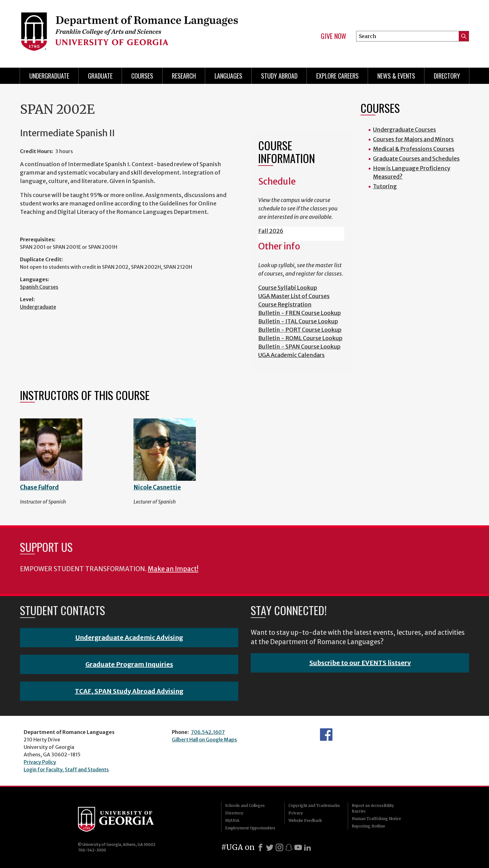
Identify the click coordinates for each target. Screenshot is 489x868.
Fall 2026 (271, 231)
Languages (228, 76)
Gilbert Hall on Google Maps (204, 740)
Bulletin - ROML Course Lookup (300, 338)
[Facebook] (260, 847)
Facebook (326, 735)
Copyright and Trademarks (314, 805)
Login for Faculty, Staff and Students (66, 769)
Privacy (296, 813)
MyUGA (232, 820)
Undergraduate (49, 76)
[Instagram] (279, 847)
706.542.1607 (208, 732)
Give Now (334, 36)
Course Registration (285, 304)
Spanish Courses (39, 287)
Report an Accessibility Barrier (373, 808)
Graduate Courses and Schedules (416, 159)
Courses (142, 76)
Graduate (100, 76)
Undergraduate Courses (404, 130)
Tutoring (385, 186)
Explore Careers (337, 76)
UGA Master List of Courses (294, 296)
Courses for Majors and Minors (413, 139)
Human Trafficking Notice (376, 819)
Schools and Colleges (245, 805)
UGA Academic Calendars (291, 355)
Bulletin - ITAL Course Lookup (298, 321)
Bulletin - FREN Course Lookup (300, 313)
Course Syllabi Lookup (288, 288)
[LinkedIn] (307, 847)
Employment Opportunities (250, 828)
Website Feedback (305, 820)
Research (184, 76)
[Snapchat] (289, 847)
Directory (447, 76)
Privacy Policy (40, 762)
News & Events (396, 76)
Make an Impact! (173, 569)
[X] (270, 847)
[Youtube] (298, 847)
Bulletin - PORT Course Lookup (300, 330)
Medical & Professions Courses (414, 149)
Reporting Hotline (368, 826)
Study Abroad (279, 76)
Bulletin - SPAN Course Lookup (299, 347)
